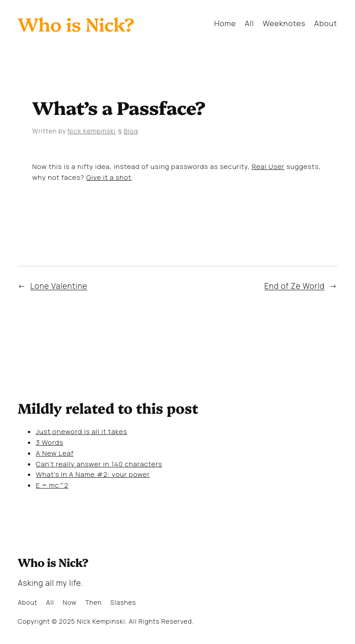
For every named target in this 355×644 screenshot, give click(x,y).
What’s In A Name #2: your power (93, 474)
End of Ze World (295, 286)
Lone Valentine (59, 286)
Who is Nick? (76, 23)
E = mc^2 (52, 485)
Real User (268, 166)
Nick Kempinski (92, 131)
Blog (131, 131)
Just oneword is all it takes (81, 431)
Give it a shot (109, 177)
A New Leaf (55, 453)
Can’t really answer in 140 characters (99, 464)
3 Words (49, 442)
